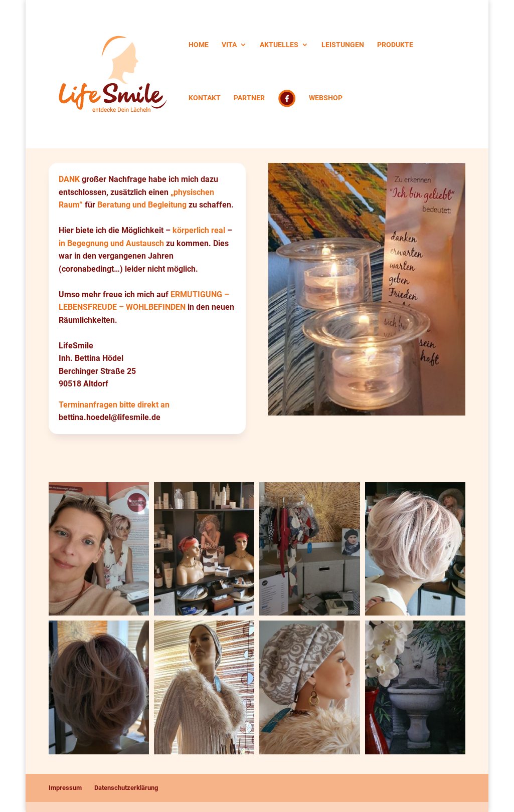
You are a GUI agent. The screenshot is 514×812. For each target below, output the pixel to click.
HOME (199, 45)
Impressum (65, 788)
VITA (229, 45)
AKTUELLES (279, 45)
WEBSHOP (326, 98)
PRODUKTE (395, 45)
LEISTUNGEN (343, 45)
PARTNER (249, 98)
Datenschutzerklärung (126, 788)
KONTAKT (205, 98)
